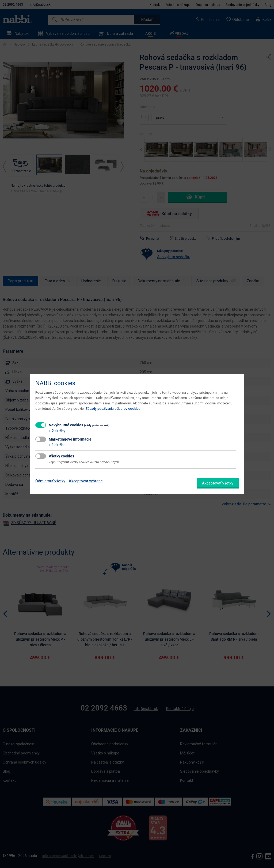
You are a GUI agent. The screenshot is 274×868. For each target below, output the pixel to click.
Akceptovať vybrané (86, 481)
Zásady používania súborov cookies (113, 409)
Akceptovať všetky (218, 483)
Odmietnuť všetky (50, 481)
